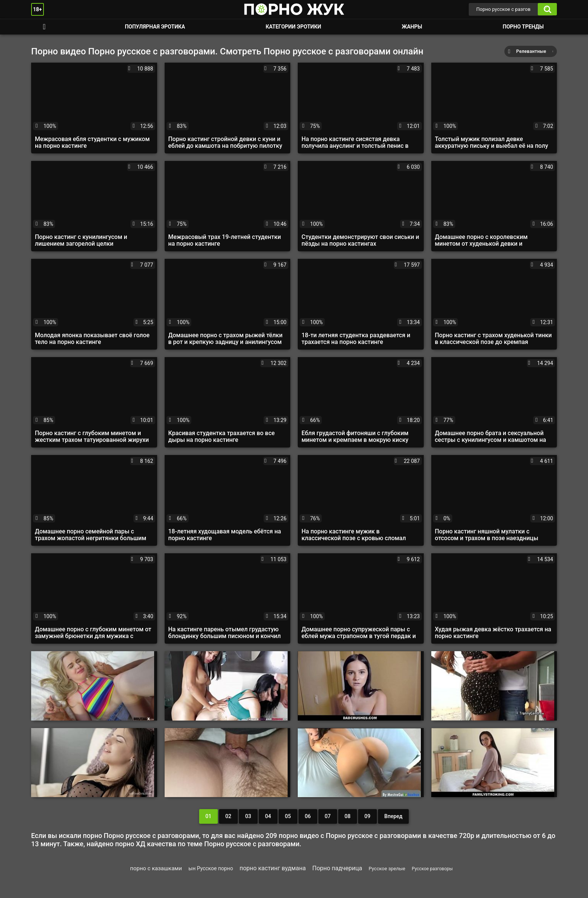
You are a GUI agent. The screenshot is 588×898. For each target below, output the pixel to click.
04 (268, 816)
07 (328, 816)
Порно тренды (523, 27)
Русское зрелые (387, 869)
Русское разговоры (432, 869)
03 (248, 816)
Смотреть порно (44, 27)
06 (308, 816)
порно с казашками (156, 868)
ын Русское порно (211, 868)
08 (348, 816)
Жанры (412, 27)
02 (228, 816)
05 (288, 816)
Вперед (393, 816)
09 (367, 816)
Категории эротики (293, 27)
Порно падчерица (337, 868)
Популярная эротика (155, 27)
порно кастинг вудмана (273, 868)
